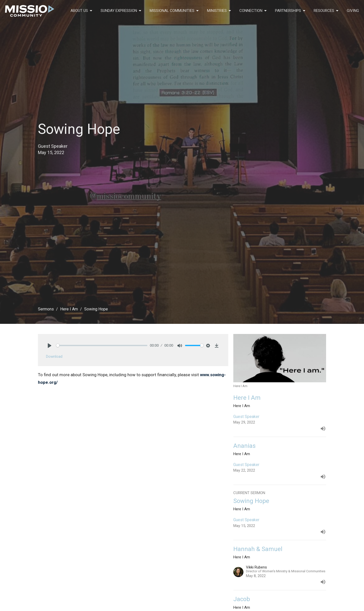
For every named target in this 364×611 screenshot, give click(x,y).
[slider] (102, 345)
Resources (326, 11)
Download (54, 356)
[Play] (50, 346)
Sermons (46, 309)
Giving (353, 11)
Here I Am (69, 309)
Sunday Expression (121, 11)
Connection (253, 11)
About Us (82, 11)
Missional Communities (175, 11)
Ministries (219, 11)
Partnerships (291, 11)
